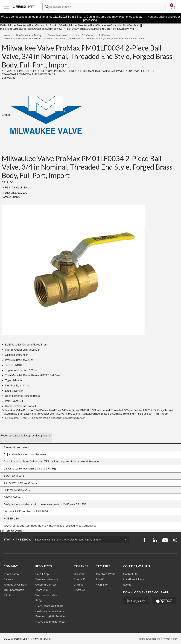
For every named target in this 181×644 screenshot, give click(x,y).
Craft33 (78, 584)
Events (127, 584)
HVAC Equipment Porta (50, 621)
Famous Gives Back (15, 584)
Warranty (102, 584)
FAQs (39, 600)
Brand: (42, 115)
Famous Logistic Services (51, 616)
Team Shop (42, 590)
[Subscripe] (123, 539)
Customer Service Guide (50, 611)
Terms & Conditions (149, 639)
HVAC (100, 579)
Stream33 (79, 574)
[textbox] (104, 7)
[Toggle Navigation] (6, 7)
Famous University (47, 579)
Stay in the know (17, 539)
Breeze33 (79, 579)
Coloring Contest (46, 584)
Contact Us (130, 574)
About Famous (12, 574)
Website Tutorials (46, 595)
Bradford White (106, 574)
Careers (8, 579)
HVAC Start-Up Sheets (49, 606)
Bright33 (79, 590)
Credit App (42, 574)
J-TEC (7, 595)
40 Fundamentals (14, 590)
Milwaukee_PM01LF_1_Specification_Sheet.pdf (45, 418)
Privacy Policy (170, 639)
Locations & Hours (134, 579)
